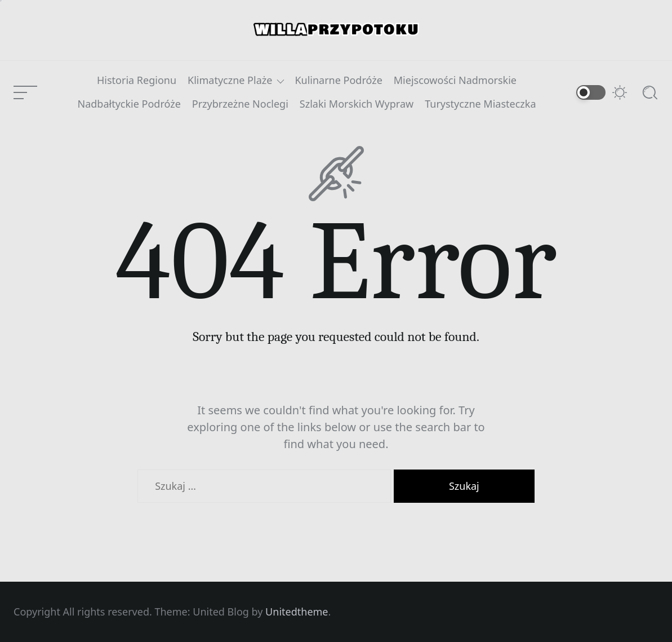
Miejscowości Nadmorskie (455, 81)
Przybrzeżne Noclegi (240, 104)
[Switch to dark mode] (602, 92)
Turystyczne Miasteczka (480, 104)
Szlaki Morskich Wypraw (357, 104)
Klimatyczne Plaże (230, 81)
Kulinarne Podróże (338, 81)
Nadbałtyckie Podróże (129, 104)
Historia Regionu (137, 81)
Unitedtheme (297, 612)
